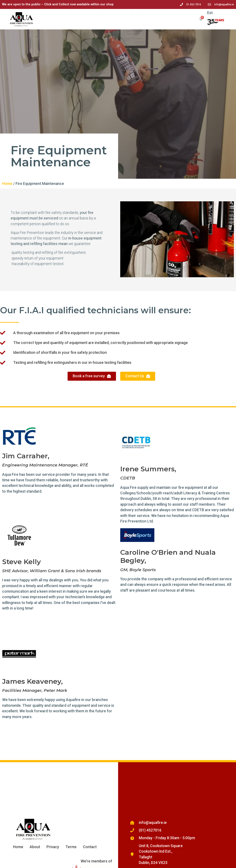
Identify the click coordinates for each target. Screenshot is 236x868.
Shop (148, 24)
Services (139, 14)
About (104, 14)
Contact (180, 24)
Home (74, 14)
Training (176, 14)
